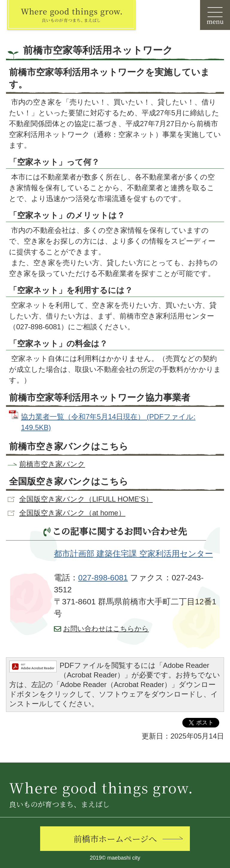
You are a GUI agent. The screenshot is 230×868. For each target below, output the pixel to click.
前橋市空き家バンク (52, 464)
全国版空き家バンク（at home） (72, 513)
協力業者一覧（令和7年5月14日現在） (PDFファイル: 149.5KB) (108, 422)
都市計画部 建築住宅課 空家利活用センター (133, 554)
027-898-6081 (103, 578)
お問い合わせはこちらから (106, 629)
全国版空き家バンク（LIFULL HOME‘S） (86, 499)
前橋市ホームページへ (115, 839)
